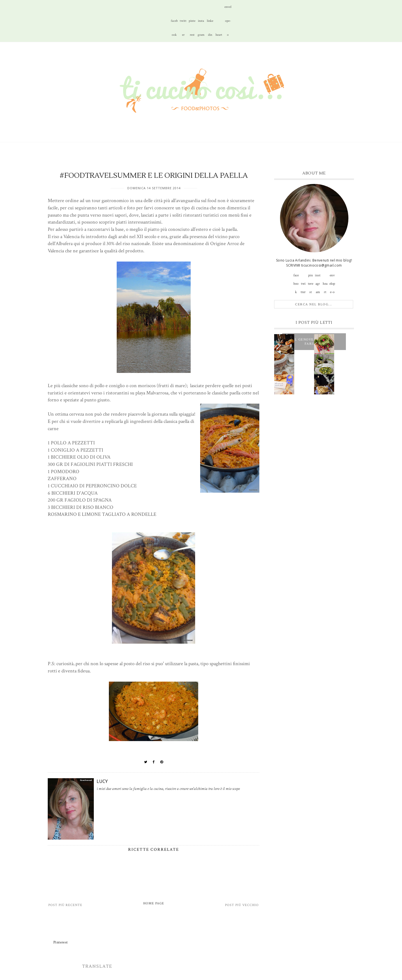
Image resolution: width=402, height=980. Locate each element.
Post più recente (65, 905)
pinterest (192, 23)
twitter (183, 23)
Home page (154, 903)
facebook (174, 23)
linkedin (210, 23)
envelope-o (228, 9)
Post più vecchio (242, 905)
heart (219, 35)
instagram (201, 23)
